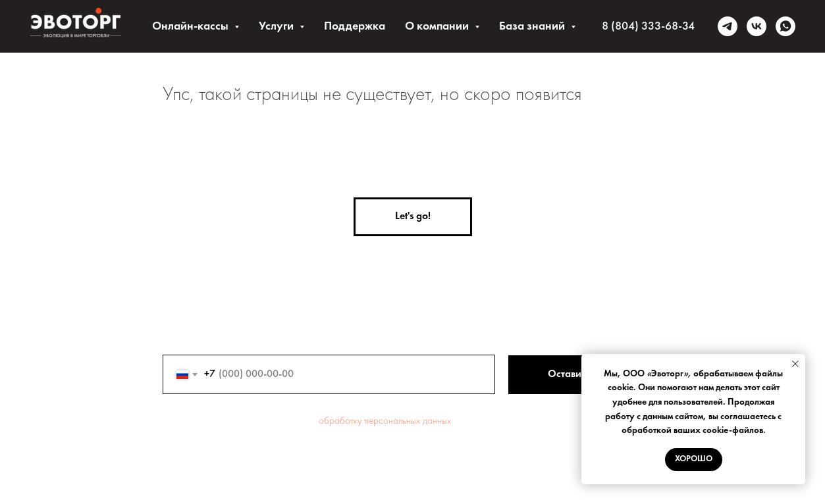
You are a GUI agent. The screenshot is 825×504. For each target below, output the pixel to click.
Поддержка (355, 26)
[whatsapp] (785, 26)
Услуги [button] (278, 26)
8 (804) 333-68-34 (648, 26)
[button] (413, 217)
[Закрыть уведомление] (795, 364)
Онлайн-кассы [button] (192, 26)
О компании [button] (438, 26)
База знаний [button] (533, 26)
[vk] (757, 26)
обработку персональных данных (385, 421)
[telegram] (728, 26)
